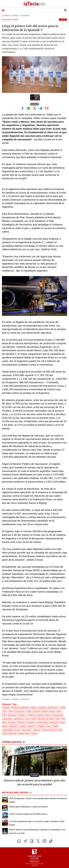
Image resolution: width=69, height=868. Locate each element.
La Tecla (14, 16)
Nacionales (25, 16)
